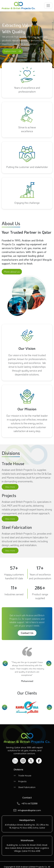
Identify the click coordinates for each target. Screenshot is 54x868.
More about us (12, 272)
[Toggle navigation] (48, 6)
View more (10, 487)
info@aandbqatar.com (29, 810)
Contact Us (27, 633)
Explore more (13, 51)
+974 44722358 (29, 804)
